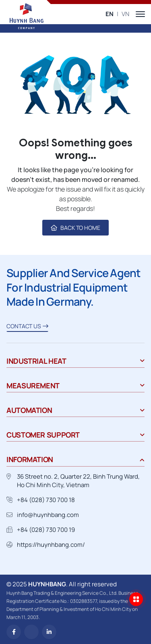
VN (125, 14)
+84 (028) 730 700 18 (46, 500)
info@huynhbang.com (48, 515)
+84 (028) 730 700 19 (46, 530)
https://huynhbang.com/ (51, 545)
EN (110, 14)
